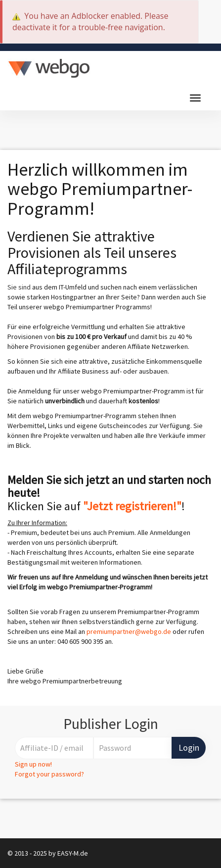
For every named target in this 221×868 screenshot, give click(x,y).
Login (189, 747)
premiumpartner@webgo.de (129, 631)
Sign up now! (33, 764)
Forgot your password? (49, 774)
